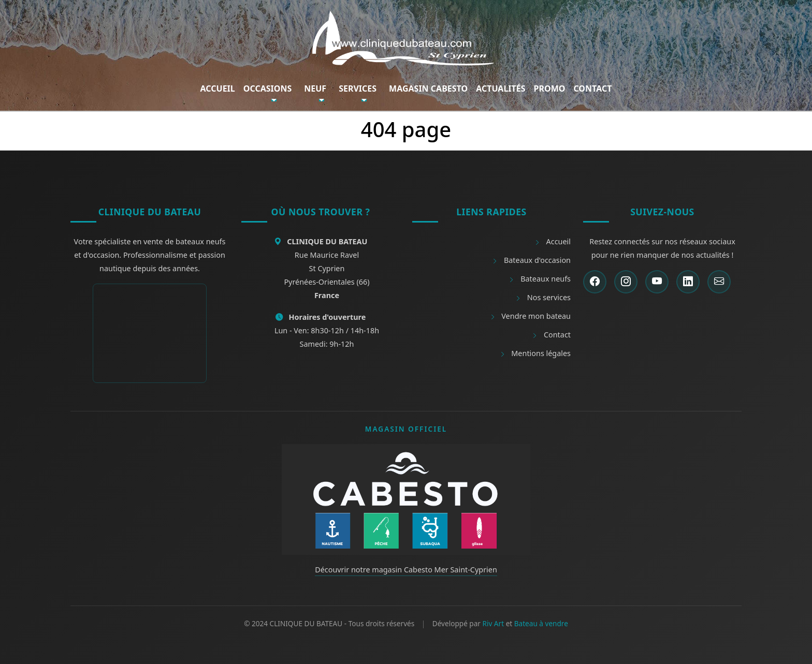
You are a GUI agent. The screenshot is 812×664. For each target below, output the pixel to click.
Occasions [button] (267, 88)
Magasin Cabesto (428, 88)
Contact (592, 88)
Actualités (501, 88)
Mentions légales (535, 353)
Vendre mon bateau (530, 316)
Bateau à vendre (541, 623)
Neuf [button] (315, 88)
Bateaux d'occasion (531, 260)
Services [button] (358, 88)
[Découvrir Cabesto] (406, 498)
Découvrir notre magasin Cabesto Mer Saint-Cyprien (406, 570)
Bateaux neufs (540, 279)
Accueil (218, 88)
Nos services (543, 297)
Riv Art (493, 623)
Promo (550, 88)
